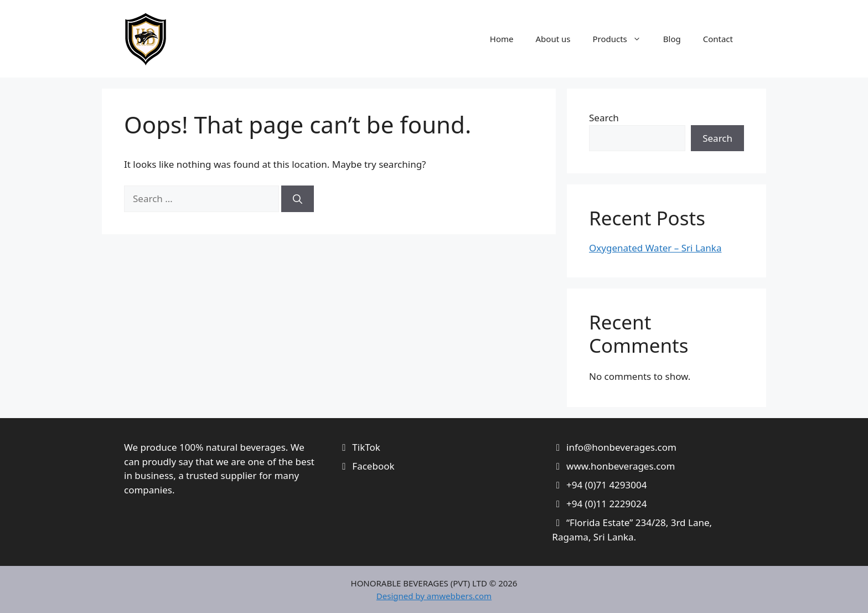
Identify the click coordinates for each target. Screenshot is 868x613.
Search (604, 118)
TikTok (366, 447)
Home (502, 39)
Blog (672, 39)
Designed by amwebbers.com (434, 596)
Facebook (373, 466)
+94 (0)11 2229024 (606, 504)
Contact (718, 39)
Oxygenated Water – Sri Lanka (655, 248)
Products (622, 39)
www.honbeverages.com (621, 466)
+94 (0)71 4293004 (606, 485)
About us (553, 39)
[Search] (298, 199)
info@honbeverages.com (621, 447)
